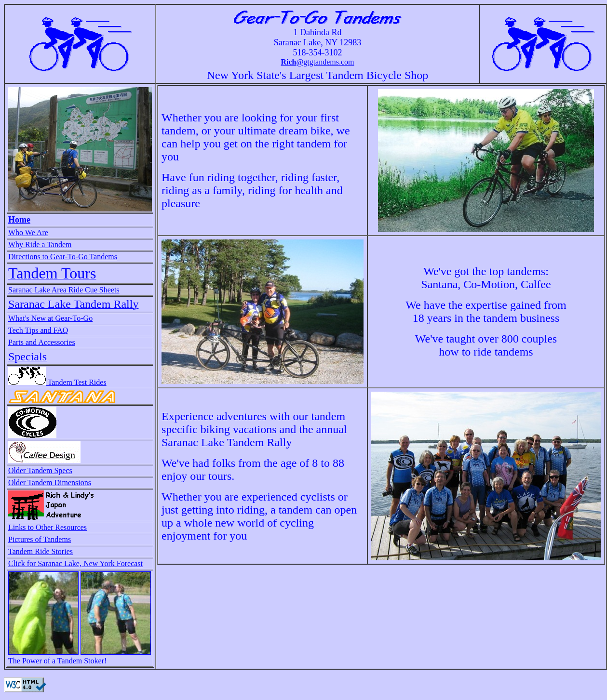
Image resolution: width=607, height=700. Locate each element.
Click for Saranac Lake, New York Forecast (75, 563)
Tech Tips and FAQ (38, 330)
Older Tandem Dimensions (50, 482)
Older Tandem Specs (40, 470)
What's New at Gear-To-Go (50, 318)
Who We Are (28, 232)
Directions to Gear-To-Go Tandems (63, 257)
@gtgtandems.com (317, 62)
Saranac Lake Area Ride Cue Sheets (64, 290)
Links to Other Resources (47, 527)
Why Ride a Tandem (40, 244)
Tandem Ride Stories (40, 551)
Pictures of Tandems (40, 539)
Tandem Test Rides (57, 382)
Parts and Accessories (42, 342)
